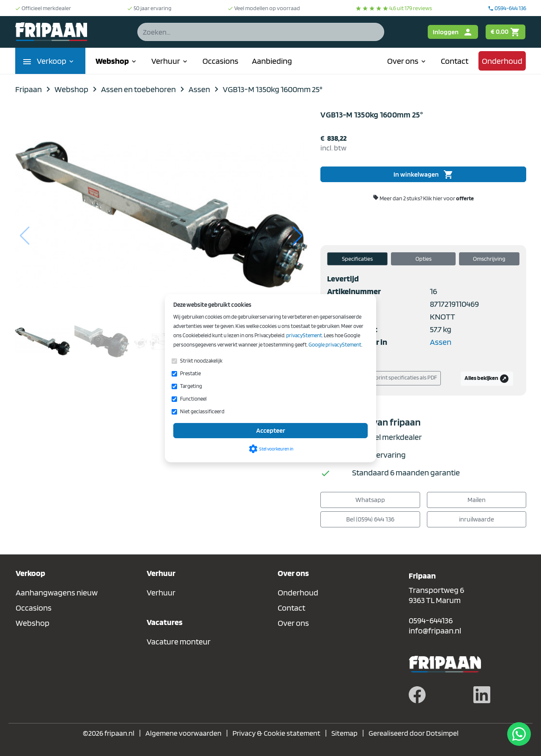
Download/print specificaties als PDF (387, 378)
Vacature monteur (179, 641)
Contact (455, 61)
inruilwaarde (477, 519)
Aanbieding (272, 61)
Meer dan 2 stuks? (423, 198)
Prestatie (190, 373)
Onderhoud (502, 61)
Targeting (191, 386)
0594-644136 (431, 620)
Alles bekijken (487, 379)
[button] (298, 236)
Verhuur (170, 61)
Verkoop (56, 61)
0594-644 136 (507, 8)
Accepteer (271, 430)
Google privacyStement (335, 345)
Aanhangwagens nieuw (57, 592)
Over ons (407, 61)
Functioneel (193, 399)
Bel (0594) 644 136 (370, 519)
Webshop (117, 61)
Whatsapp (370, 500)
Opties (424, 259)
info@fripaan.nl (435, 630)
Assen (441, 342)
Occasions (220, 61)
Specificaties (357, 259)
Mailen (477, 500)
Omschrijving (489, 259)
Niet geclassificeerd (202, 411)
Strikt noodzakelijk (201, 361)
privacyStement (304, 335)
